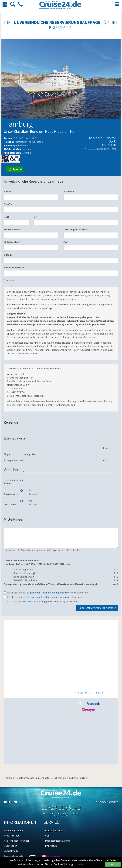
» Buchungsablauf (13, 830)
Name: (8, 191)
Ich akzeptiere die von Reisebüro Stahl (46, 593)
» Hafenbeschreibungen (17, 841)
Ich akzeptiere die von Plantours (43, 597)
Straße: (8, 204)
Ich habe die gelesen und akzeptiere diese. (42, 601)
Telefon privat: (12, 229)
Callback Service (106, 802)
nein (8, 483)
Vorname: (69, 191)
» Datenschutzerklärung (57, 841)
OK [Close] (113, 864)
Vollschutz (10, 503)
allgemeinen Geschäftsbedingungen (46, 593)
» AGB (47, 836)
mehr (81, 864)
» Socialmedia (11, 851)
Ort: (36, 217)
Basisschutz (10, 492)
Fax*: (66, 242)
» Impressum (51, 846)
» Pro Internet (12, 836)
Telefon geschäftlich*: (76, 229)
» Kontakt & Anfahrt (54, 830)
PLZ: (6, 217)
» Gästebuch (10, 846)
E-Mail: (8, 255)
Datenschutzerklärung (33, 601)
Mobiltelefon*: (12, 242)
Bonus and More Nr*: (15, 267)
